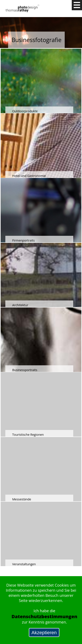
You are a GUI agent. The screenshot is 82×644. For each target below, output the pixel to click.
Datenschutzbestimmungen (44, 616)
